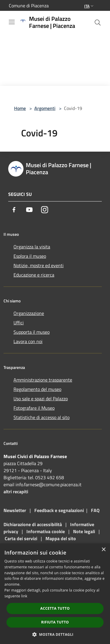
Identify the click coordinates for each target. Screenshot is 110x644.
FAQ (95, 510)
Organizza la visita (32, 247)
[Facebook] (14, 210)
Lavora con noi (28, 341)
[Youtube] (29, 210)
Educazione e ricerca (34, 275)
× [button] (103, 550)
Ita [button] (89, 6)
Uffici (19, 323)
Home (20, 108)
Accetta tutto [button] (55, 608)
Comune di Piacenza (29, 6)
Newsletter (15, 510)
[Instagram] (45, 210)
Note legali (84, 531)
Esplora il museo (30, 256)
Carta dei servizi (21, 538)
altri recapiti (16, 492)
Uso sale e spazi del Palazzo (41, 399)
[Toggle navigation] (12, 22)
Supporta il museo (32, 332)
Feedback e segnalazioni (59, 510)
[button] (55, 634)
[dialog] (55, 594)
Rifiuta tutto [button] (55, 622)
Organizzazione (29, 313)
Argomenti (45, 108)
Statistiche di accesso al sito (42, 417)
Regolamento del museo (37, 389)
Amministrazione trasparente (43, 380)
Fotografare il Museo (34, 408)
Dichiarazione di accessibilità (33, 524)
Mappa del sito (61, 538)
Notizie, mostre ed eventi (39, 265)
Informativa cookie (46, 531)
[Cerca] (98, 23)
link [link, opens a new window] (24, 596)
